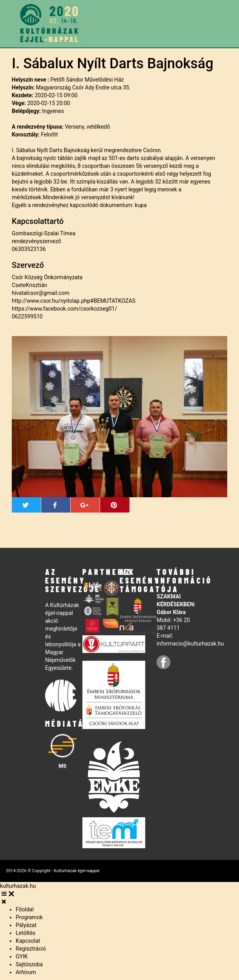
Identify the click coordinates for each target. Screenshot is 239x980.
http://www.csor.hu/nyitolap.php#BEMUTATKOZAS (74, 301)
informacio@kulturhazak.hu (190, 644)
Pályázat (26, 925)
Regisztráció (31, 949)
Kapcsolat (28, 941)
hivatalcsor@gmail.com (41, 293)
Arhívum (26, 972)
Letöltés (26, 933)
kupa (141, 205)
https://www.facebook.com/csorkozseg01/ (64, 309)
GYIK (22, 956)
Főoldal (25, 909)
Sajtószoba (29, 964)
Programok (29, 917)
